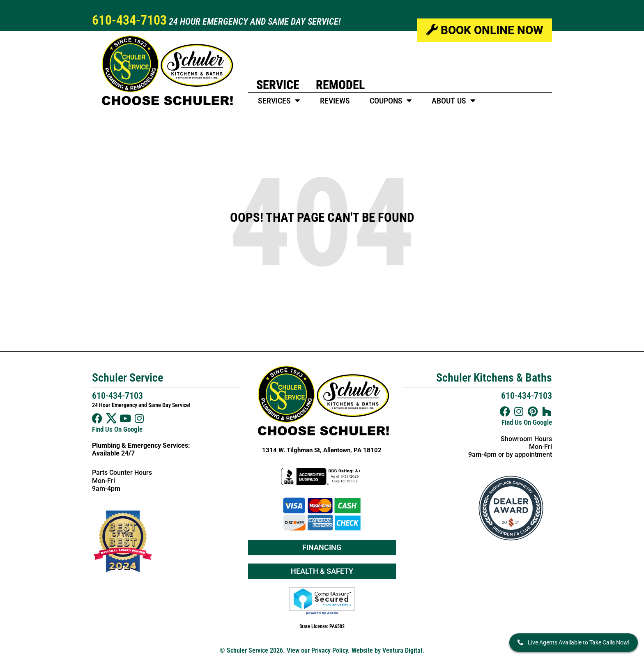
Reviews (335, 101)
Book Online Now (485, 30)
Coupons (391, 101)
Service (278, 85)
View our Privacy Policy (317, 650)
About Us (454, 101)
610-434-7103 (129, 20)
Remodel (340, 85)
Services (279, 101)
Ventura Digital (402, 650)
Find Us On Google (117, 429)
